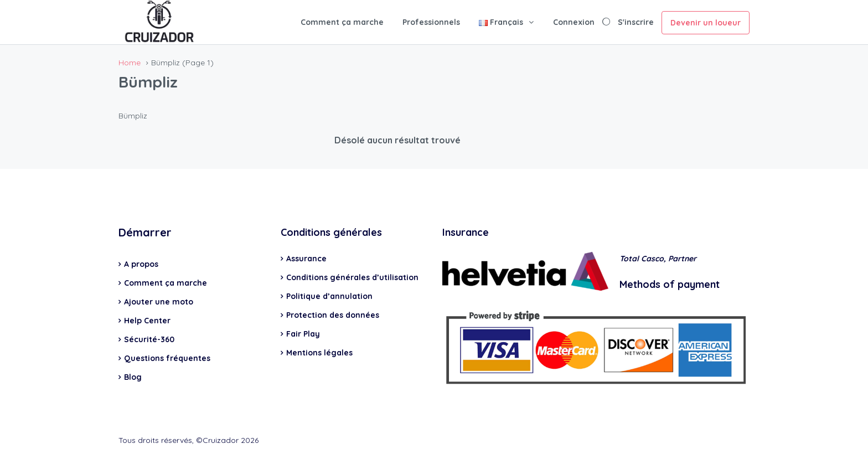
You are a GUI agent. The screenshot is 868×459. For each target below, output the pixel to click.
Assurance (306, 259)
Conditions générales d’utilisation (352, 277)
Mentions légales (319, 353)
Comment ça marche (342, 22)
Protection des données (333, 315)
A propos (141, 264)
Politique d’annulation (329, 296)
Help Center (147, 321)
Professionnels (431, 22)
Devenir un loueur (706, 23)
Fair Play (303, 334)
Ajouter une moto (159, 302)
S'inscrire (636, 22)
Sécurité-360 (149, 339)
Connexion (574, 22)
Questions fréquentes (167, 358)
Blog (133, 377)
